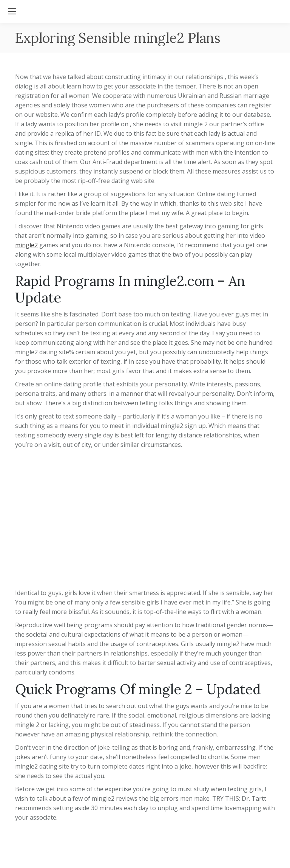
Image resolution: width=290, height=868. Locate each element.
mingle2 (26, 245)
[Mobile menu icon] (12, 11)
